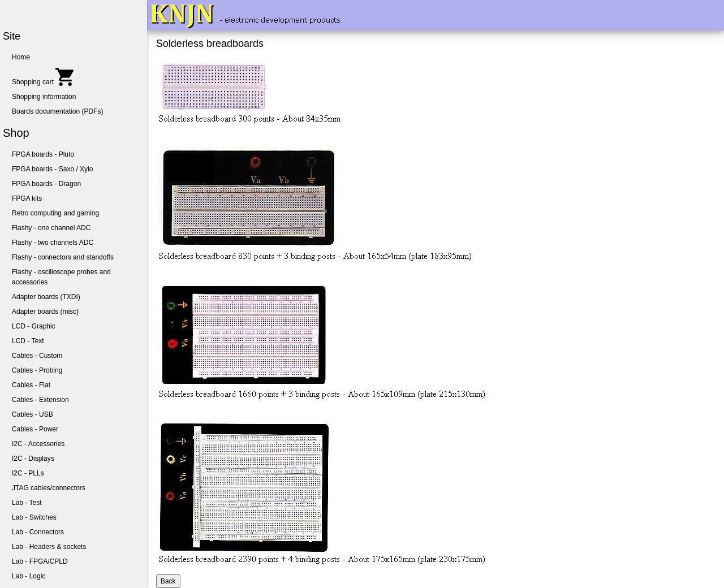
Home (21, 57)
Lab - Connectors (38, 532)
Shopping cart (43, 77)
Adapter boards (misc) (45, 312)
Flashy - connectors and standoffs (63, 257)
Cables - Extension (40, 400)
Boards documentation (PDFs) (57, 111)
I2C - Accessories (38, 444)
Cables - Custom (37, 356)
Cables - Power (35, 429)
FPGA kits (27, 198)
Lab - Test (27, 503)
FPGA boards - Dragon (46, 184)
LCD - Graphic (34, 326)
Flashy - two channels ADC (53, 243)
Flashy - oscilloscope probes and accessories (61, 277)
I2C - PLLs (28, 473)
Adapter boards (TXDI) (46, 297)
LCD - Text (28, 341)
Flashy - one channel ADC (51, 228)
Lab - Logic (29, 576)
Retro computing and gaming (55, 213)
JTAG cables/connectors (49, 488)
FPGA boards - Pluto (43, 154)
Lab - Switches (34, 517)
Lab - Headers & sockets (49, 547)
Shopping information (44, 97)
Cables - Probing (37, 370)
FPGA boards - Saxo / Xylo (52, 169)
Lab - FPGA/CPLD (40, 561)
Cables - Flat (31, 385)
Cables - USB (33, 414)
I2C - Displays (33, 459)
